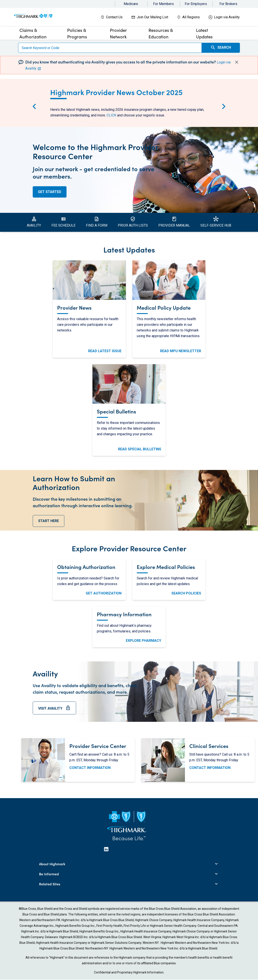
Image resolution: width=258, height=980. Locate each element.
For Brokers (228, 4)
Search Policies (186, 593)
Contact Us (114, 17)
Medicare (131, 4)
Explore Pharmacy (144, 641)
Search (221, 48)
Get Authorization (104, 593)
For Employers (196, 4)
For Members (163, 4)
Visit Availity (54, 710)
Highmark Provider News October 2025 (116, 92)
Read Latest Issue (105, 351)
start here (49, 521)
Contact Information (90, 768)
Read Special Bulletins (140, 449)
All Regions (191, 17)
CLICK (111, 115)
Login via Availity (227, 17)
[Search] (110, 48)
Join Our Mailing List (152, 17)
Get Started (50, 192)
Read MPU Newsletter (181, 351)
